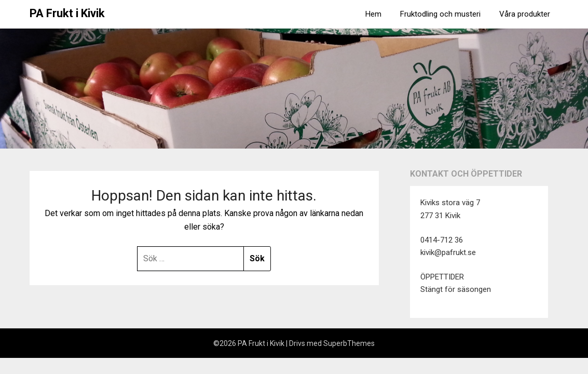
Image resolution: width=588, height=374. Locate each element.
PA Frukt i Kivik (67, 13)
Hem (373, 14)
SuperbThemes (349, 343)
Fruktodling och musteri (440, 14)
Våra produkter (525, 14)
